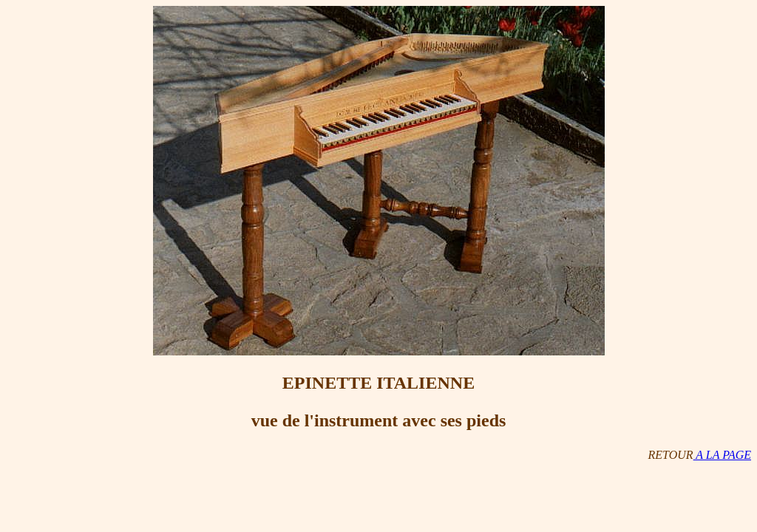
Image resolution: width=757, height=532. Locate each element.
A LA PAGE (722, 455)
